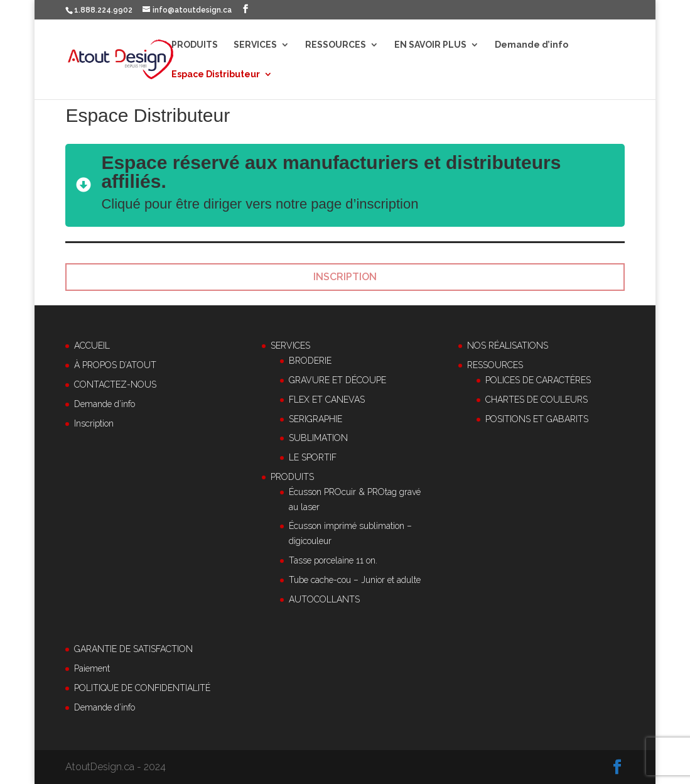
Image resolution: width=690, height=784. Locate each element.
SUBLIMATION (318, 438)
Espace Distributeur (216, 74)
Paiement (92, 668)
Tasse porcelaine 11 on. (333, 560)
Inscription (94, 423)
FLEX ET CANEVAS (327, 400)
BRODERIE (310, 361)
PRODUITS (195, 45)
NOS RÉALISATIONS (508, 346)
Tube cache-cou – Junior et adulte (355, 580)
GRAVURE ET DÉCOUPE (337, 380)
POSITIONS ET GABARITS (537, 419)
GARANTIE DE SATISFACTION (133, 649)
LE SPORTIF (313, 457)
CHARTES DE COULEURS (536, 400)
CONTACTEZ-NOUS (115, 384)
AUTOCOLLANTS (324, 599)
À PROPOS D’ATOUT (115, 365)
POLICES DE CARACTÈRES (538, 380)
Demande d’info (531, 45)
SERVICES (255, 45)
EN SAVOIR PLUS (430, 45)
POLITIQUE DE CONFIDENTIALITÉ (142, 688)
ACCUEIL (92, 346)
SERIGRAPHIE (315, 419)
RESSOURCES (336, 45)
